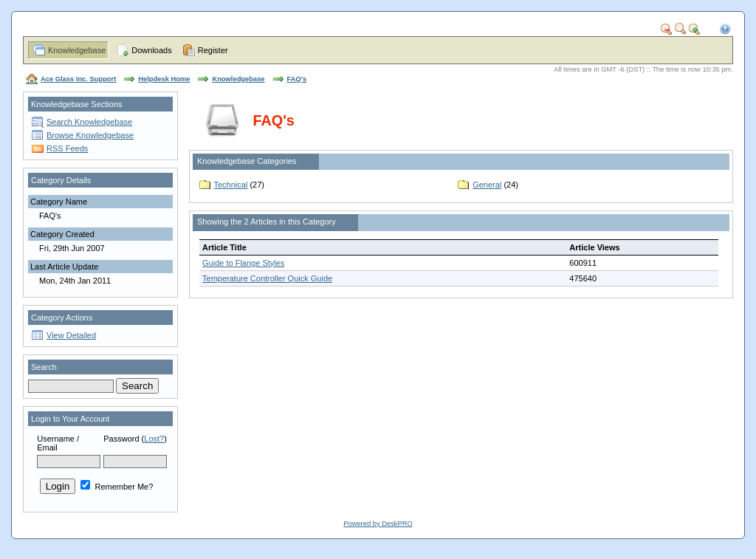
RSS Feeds (67, 148)
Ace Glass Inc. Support (78, 79)
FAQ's (297, 79)
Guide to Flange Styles (243, 263)
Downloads (151, 50)
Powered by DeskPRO (378, 524)
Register (213, 50)
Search (44, 367)
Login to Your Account (70, 419)
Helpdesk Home (164, 79)
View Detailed (71, 335)
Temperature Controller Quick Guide (267, 278)
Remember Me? (117, 487)
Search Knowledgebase (89, 122)
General (487, 185)
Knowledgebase (77, 50)
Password (121, 439)
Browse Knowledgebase (90, 135)
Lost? (154, 439)
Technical (231, 185)
